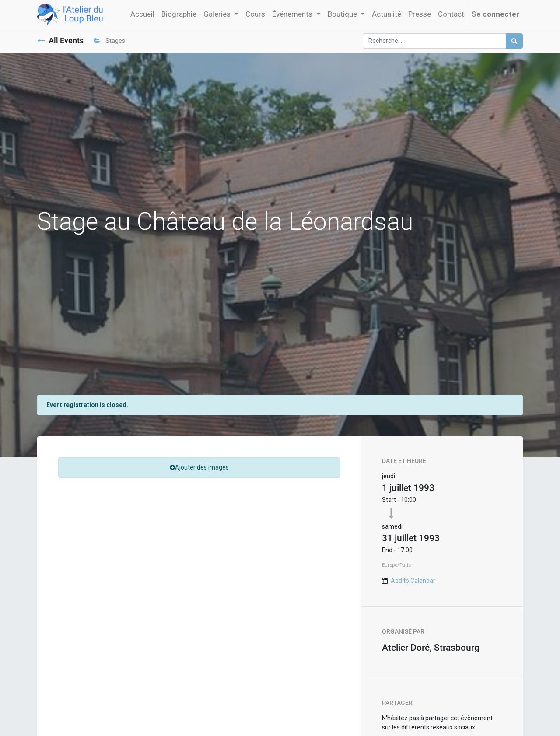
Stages (110, 41)
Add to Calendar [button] (413, 581)
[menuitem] (142, 14)
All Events (60, 41)
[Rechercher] (514, 41)
